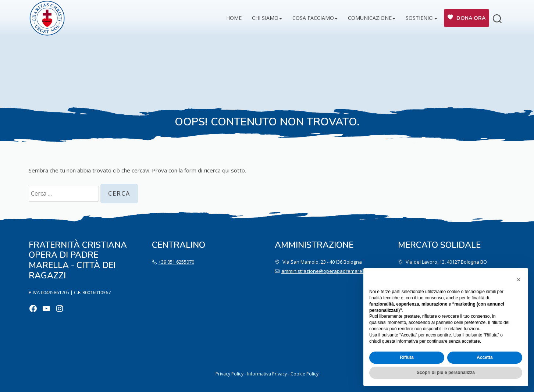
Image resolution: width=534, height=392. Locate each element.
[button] (519, 280)
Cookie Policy (305, 374)
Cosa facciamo (313, 18)
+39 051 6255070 (176, 262)
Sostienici (420, 18)
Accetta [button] (485, 357)
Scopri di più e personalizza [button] (446, 373)
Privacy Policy (229, 374)
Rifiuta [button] (407, 357)
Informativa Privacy (267, 374)
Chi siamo (265, 18)
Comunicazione (370, 18)
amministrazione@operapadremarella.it (326, 271)
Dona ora (471, 18)
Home (234, 18)
